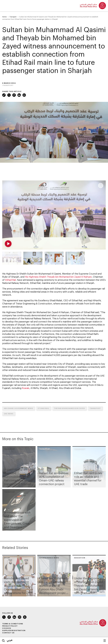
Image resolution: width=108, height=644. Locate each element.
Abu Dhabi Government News (18, 408)
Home (4, 17)
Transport (13, 17)
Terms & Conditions (13, 624)
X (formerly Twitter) (9, 95)
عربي (10, 640)
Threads (25, 617)
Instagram (20, 617)
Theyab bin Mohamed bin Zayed (69, 408)
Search (3, 641)
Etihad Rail (10, 280)
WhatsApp (24, 95)
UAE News (9, 414)
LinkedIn (19, 95)
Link (4, 95)
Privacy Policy (10, 626)
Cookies (7, 628)
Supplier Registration (14, 630)
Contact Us (8, 633)
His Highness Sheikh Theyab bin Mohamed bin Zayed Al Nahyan (58, 277)
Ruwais (26, 388)
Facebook (14, 95)
